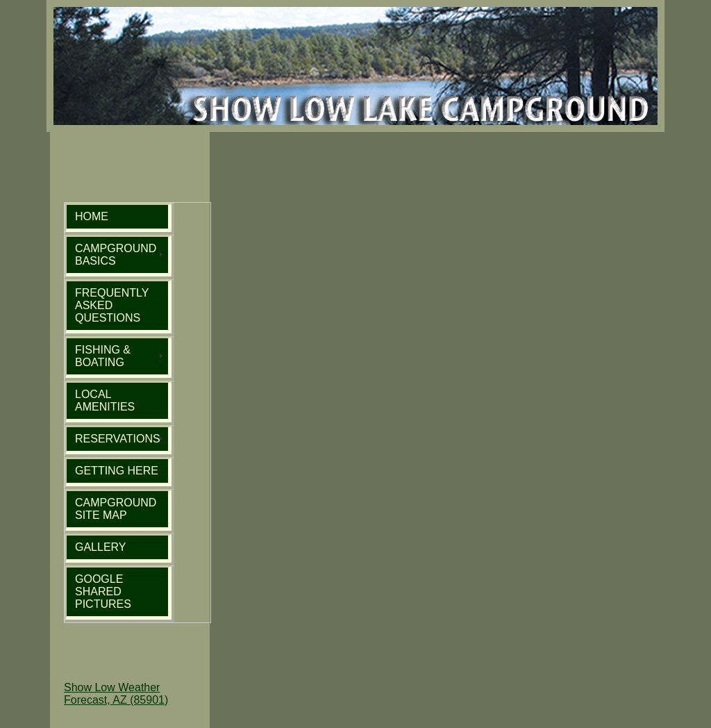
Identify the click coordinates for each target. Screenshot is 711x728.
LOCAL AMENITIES (105, 400)
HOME (92, 216)
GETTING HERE (117, 471)
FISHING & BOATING (103, 356)
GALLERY (101, 547)
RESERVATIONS (118, 439)
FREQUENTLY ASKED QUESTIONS (112, 305)
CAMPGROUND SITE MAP (116, 509)
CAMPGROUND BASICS (116, 255)
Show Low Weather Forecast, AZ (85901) (116, 694)
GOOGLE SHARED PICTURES (103, 591)
